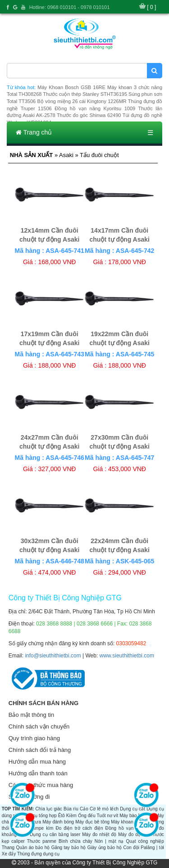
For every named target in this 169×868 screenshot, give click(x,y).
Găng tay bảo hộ (69, 848)
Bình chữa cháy (75, 841)
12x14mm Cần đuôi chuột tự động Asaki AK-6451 (49, 239)
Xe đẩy (9, 854)
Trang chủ (34, 132)
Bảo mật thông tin (31, 715)
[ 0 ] (151, 7)
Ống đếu (87, 816)
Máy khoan (122, 822)
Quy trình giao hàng (34, 738)
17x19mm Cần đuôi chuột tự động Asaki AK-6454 (49, 343)
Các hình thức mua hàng (41, 785)
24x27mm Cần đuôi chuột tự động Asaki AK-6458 (49, 446)
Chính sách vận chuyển (39, 726)
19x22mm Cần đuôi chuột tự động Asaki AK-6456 (120, 343)
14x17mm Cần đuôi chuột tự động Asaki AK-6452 (120, 239)
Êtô (62, 816)
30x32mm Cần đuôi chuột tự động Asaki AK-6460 (49, 550)
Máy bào (128, 816)
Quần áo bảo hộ (33, 848)
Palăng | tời (152, 848)
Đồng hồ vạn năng (126, 828)
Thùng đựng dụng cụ (38, 854)
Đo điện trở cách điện (79, 828)
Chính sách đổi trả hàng (40, 750)
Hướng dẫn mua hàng (37, 762)
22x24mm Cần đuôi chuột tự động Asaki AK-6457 (120, 550)
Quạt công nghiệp (145, 841)
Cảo (84, 809)
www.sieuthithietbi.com (127, 656)
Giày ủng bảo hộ (105, 848)
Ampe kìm (43, 828)
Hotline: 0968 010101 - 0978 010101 (70, 7)
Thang (8, 848)
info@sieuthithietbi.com (53, 656)
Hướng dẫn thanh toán (38, 773)
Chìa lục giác (49, 809)
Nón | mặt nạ (109, 841)
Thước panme (42, 841)
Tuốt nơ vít (107, 816)
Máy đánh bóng (58, 822)
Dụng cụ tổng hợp (39, 816)
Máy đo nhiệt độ (99, 834)
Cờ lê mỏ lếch (104, 809)
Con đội (131, 848)
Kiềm (71, 816)
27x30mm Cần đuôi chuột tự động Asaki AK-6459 (120, 446)
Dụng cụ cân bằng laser (55, 834)
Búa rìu (71, 809)
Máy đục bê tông (92, 822)
